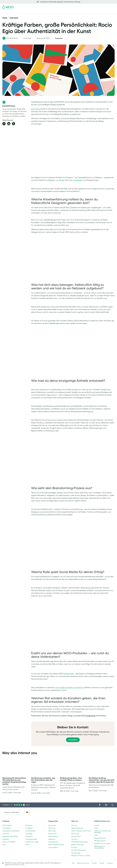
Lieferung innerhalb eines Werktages (102, 832)
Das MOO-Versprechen (79, 850)
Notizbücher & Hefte (32, 842)
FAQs (96, 835)
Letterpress (52, 839)
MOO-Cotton (52, 834)
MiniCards (6, 834)
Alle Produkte (7, 825)
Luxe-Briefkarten (30, 831)
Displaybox (29, 836)
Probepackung (74, 6)
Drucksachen (46, 12)
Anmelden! (73, 740)
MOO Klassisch (53, 836)
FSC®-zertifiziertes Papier (56, 845)
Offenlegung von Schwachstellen (100, 847)
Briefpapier (29, 825)
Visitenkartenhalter (31, 839)
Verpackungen (76, 853)
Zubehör (55, 12)
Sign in (90, 6)
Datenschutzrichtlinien (83, 863)
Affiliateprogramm (100, 841)
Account (84, 6)
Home (5, 18)
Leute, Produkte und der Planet (81, 831)
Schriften (94, 863)
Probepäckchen (53, 842)
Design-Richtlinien (100, 838)
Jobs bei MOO (76, 836)
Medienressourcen (77, 828)
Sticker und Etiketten (9, 842)
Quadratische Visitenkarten (11, 831)
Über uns (74, 825)
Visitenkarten (7, 12)
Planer (27, 845)
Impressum (110, 863)
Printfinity (74, 847)
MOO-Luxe (52, 828)
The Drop (74, 839)
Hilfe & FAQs (89, 12)
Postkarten (17, 12)
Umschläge (29, 834)
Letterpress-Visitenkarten (10, 836)
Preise (96, 828)
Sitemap (102, 863)
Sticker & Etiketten (28, 12)
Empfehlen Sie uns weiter (102, 844)
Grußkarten (29, 828)
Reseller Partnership (78, 845)
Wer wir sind (75, 834)
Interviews (14, 18)
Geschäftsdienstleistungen (69, 12)
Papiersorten (52, 825)
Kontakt (97, 825)
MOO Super (52, 831)
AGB (73, 863)
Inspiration (59, 38)
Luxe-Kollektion (53, 847)
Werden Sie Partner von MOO (81, 856)
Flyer (38, 12)
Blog (81, 12)
